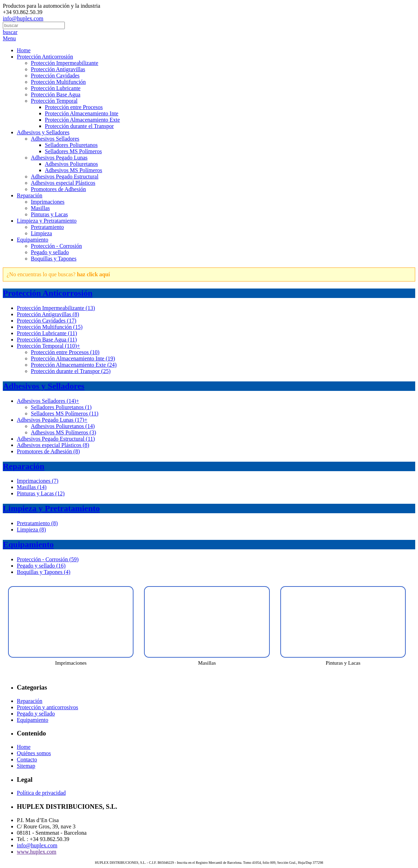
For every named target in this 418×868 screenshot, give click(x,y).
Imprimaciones (48, 202)
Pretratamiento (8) (37, 523)
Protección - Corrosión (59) (48, 559)
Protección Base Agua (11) (47, 340)
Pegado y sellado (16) (41, 566)
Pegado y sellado (50, 252)
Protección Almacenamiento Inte (82, 113)
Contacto (27, 759)
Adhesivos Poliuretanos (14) (63, 426)
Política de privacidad (41, 793)
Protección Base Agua (56, 94)
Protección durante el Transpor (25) (71, 371)
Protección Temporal (54, 101)
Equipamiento (33, 240)
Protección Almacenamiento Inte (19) (73, 358)
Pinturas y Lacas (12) (41, 493)
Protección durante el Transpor (79, 126)
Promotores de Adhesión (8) (48, 451)
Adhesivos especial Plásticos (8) (53, 445)
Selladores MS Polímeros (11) (65, 413)
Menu (9, 38)
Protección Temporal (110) (48, 346)
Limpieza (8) (31, 530)
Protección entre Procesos (74, 107)
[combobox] (34, 25)
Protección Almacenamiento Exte (82, 120)
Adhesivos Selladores (55, 139)
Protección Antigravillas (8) (48, 314)
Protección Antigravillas (58, 69)
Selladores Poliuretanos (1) (61, 407)
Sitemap (26, 766)
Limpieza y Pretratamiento (47, 221)
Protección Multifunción (58, 82)
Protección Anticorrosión (45, 57)
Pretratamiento (47, 227)
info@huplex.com (23, 18)
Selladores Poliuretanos (71, 145)
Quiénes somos (34, 753)
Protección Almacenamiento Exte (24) (74, 365)
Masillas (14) (32, 487)
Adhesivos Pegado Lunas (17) (52, 420)
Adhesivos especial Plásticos (63, 183)
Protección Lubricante (56, 88)
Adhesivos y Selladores (43, 132)
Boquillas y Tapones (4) (44, 572)
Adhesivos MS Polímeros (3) (63, 432)
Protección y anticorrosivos (47, 707)
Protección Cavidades (55, 76)
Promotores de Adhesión (58, 189)
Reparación (30, 195)
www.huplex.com (37, 852)
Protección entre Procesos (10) (65, 352)
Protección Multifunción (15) (50, 327)
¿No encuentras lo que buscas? (58, 274)
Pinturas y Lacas (49, 214)
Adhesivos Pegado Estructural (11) (56, 439)
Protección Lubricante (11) (47, 333)
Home (24, 50)
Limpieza (41, 233)
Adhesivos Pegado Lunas (59, 158)
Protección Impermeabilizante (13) (56, 308)
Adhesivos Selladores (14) (48, 401)
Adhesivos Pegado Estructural (65, 177)
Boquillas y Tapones (54, 259)
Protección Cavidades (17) (47, 321)
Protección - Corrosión (56, 246)
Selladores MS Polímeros (73, 151)
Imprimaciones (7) (38, 481)
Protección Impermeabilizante (64, 63)
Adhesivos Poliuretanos (71, 164)
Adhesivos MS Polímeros (74, 170)
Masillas (40, 208)
